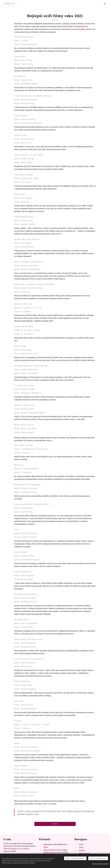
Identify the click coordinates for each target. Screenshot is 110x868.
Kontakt (82, 850)
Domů (81, 844)
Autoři (81, 847)
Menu (105, 4)
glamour (7, 851)
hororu (19, 849)
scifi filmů (66, 24)
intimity (26, 849)
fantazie (10, 846)
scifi (8, 849)
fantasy (13, 849)
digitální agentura (50, 852)
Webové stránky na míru (53, 850)
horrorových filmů (78, 29)
